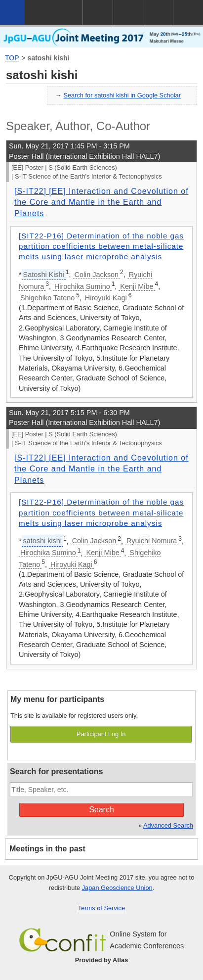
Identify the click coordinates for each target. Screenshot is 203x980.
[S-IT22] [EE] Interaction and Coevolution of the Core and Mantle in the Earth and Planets (101, 202)
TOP (12, 58)
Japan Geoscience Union (117, 888)
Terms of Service (101, 908)
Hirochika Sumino (82, 286)
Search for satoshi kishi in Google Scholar (122, 95)
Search (101, 810)
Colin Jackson (97, 275)
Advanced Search (168, 825)
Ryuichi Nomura (152, 541)
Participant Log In (101, 734)
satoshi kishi (49, 58)
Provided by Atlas (102, 960)
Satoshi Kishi (44, 275)
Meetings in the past (47, 849)
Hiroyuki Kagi (106, 298)
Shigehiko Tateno (47, 298)
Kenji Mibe (137, 286)
